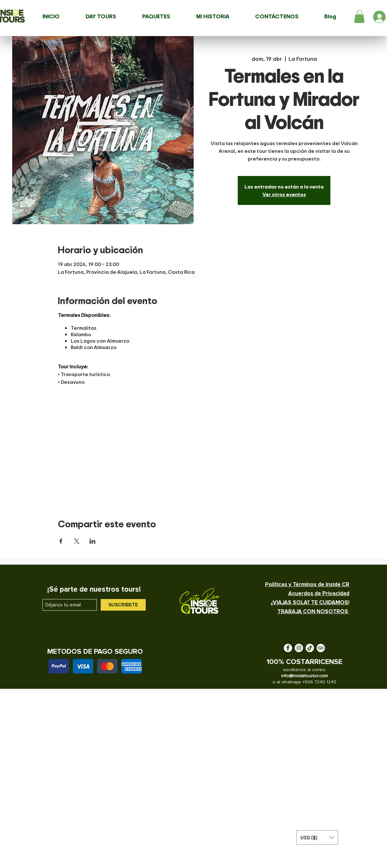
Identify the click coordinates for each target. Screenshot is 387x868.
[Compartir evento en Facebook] (61, 541)
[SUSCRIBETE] (123, 605)
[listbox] (317, 838)
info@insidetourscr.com (304, 676)
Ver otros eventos (284, 194)
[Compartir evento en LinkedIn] (92, 541)
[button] (359, 17)
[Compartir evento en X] (77, 541)
